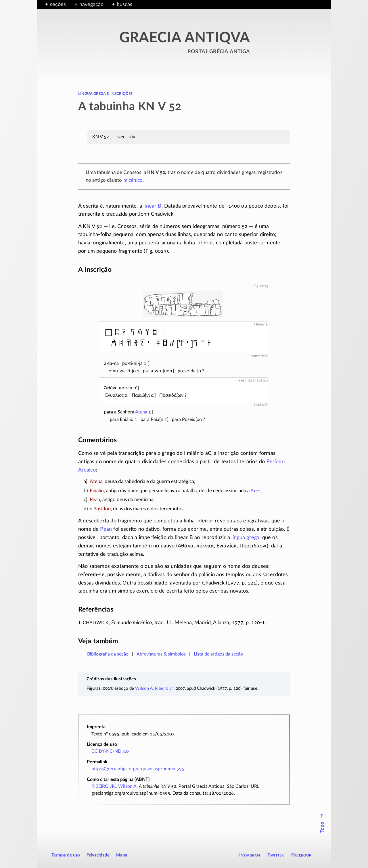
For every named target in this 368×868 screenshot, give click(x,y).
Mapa (122, 855)
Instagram (250, 855)
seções (58, 5)
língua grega (245, 538)
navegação (91, 5)
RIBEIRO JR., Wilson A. (115, 786)
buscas (124, 5)
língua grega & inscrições (106, 93)
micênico (133, 180)
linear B (152, 206)
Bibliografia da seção (108, 654)
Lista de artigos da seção (218, 654)
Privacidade (98, 855)
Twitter (276, 855)
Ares (255, 491)
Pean (106, 529)
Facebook (301, 855)
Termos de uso (66, 855)
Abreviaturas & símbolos (161, 654)
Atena (141, 412)
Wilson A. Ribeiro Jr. (154, 688)
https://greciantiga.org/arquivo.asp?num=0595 (138, 769)
